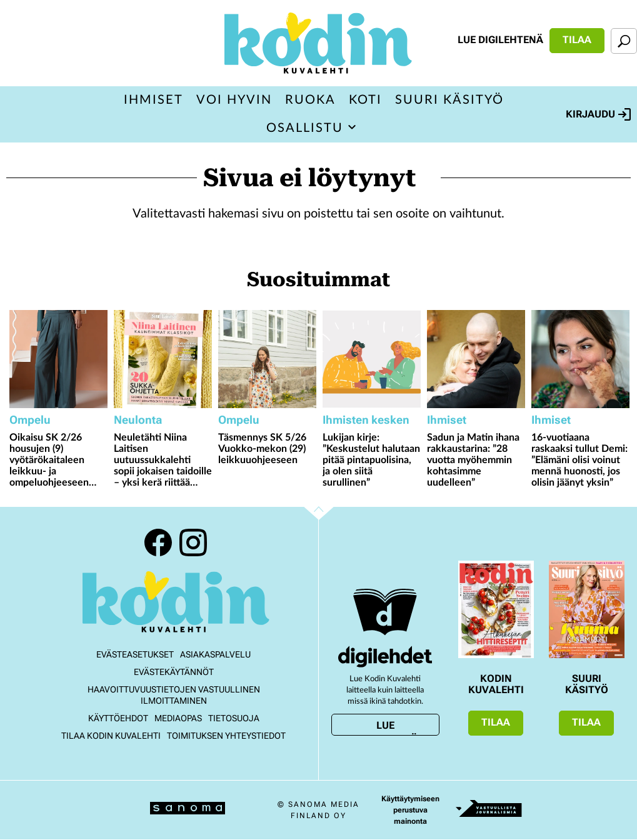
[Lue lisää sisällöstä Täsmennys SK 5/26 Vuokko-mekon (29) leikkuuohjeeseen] (267, 359)
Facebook (158, 542)
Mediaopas (178, 718)
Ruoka (310, 100)
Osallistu (305, 128)
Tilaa (577, 40)
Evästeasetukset (135, 654)
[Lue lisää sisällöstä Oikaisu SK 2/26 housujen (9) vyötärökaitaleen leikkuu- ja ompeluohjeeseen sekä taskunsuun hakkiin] (58, 359)
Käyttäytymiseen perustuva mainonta (410, 810)
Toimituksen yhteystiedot (226, 736)
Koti (365, 100)
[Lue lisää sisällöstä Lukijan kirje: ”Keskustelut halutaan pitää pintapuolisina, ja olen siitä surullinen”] (372, 359)
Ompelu (30, 420)
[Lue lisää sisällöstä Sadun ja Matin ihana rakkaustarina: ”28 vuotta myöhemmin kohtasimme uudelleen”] (476, 359)
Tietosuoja (234, 718)
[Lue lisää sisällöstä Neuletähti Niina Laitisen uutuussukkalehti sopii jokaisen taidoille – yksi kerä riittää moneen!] (163, 359)
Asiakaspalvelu (215, 654)
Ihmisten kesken (366, 420)
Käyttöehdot (118, 718)
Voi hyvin (234, 100)
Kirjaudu (598, 114)
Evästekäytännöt (174, 672)
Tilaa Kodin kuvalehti (111, 736)
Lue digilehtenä (500, 40)
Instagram (193, 542)
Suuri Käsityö (449, 100)
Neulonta (138, 420)
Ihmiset (153, 100)
